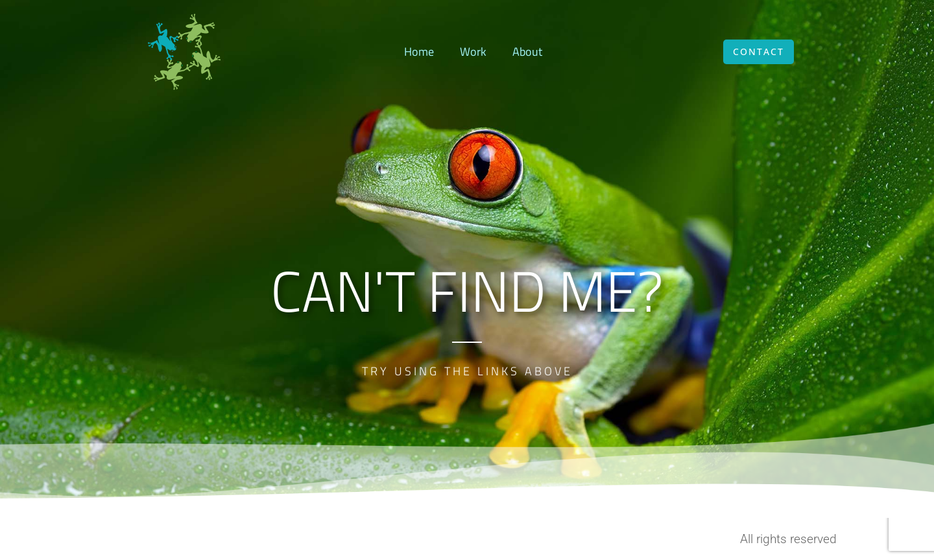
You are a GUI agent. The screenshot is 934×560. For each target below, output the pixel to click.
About (527, 52)
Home (419, 52)
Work (473, 52)
